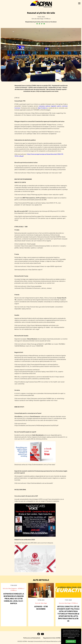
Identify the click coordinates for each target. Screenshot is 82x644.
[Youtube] (42, 634)
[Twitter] (42, 24)
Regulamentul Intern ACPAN (52, 638)
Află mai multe (71, 638)
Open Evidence (42, 108)
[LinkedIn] (39, 24)
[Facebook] (37, 24)
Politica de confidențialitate (32, 638)
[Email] (44, 24)
